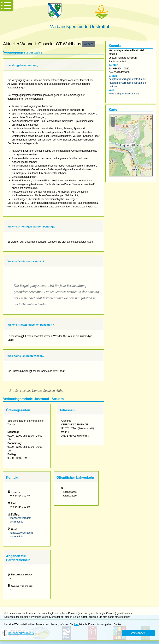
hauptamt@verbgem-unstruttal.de (127, 79)
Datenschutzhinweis (21, 633)
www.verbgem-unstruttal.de (124, 94)
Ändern (89, 44)
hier (76, 624)
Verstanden (138, 633)
